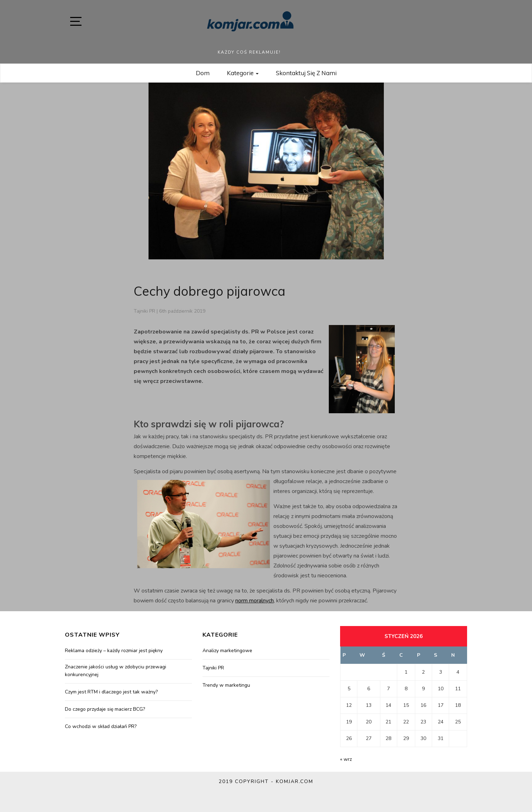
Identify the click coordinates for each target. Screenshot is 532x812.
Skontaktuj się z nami (306, 73)
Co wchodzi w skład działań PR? (101, 726)
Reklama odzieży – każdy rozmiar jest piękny (114, 651)
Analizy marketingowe (227, 651)
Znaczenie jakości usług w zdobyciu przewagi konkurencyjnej (116, 671)
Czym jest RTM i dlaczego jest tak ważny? (111, 692)
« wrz (346, 759)
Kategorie (243, 73)
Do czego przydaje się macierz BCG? (105, 709)
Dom (203, 73)
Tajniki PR (144, 311)
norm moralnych (255, 601)
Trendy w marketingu (226, 685)
